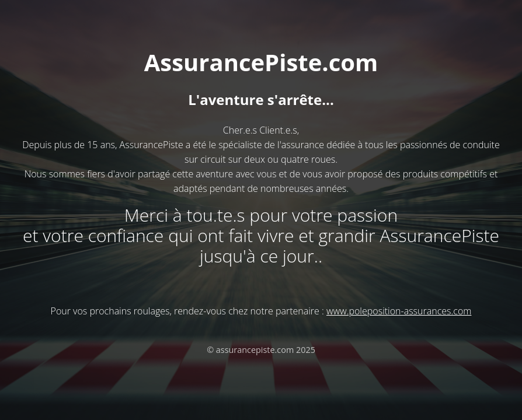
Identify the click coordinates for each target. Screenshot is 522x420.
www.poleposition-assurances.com (399, 311)
